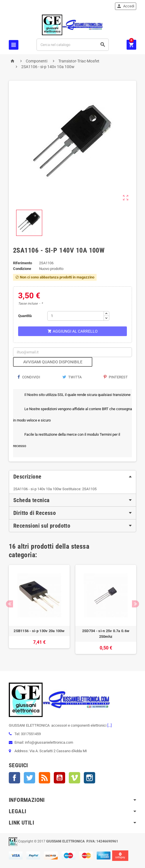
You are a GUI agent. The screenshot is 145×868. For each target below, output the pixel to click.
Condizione (22, 269)
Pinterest (116, 377)
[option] (39, 609)
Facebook (14, 778)
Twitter (29, 778)
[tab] (72, 477)
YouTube (59, 778)
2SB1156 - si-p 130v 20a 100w (39, 631)
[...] (109, 725)
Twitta (72, 377)
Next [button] (136, 604)
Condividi (29, 377)
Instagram (89, 778)
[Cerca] (73, 45)
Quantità (25, 316)
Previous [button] (9, 604)
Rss (44, 778)
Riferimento (23, 263)
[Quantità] (76, 316)
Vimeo (74, 778)
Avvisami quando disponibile (53, 362)
